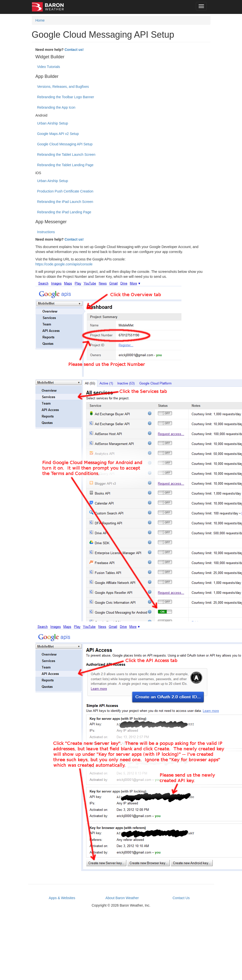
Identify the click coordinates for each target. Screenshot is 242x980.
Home (40, 20)
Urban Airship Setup (53, 123)
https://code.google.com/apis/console (64, 264)
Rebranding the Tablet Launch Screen (66, 155)
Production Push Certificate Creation (65, 191)
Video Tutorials (49, 67)
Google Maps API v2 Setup (58, 134)
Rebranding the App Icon (56, 107)
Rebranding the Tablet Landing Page (65, 165)
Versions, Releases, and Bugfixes (63, 87)
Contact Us (181, 898)
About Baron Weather (122, 898)
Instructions (46, 232)
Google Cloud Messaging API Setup (65, 144)
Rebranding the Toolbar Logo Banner (66, 97)
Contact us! (74, 50)
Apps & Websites (62, 898)
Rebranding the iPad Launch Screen (65, 202)
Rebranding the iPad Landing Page (64, 212)
